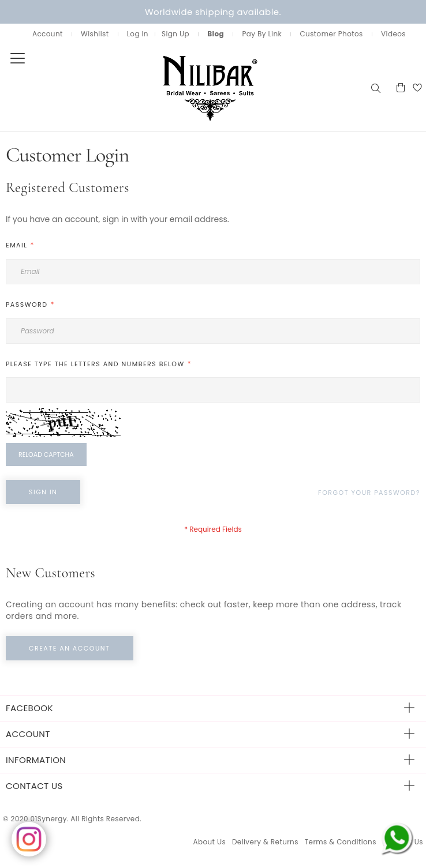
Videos (393, 34)
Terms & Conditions (341, 842)
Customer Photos (331, 34)
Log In (138, 34)
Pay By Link (262, 34)
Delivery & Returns (265, 842)
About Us (209, 842)
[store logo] (185, 87)
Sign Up (175, 34)
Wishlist (95, 34)
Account (48, 34)
